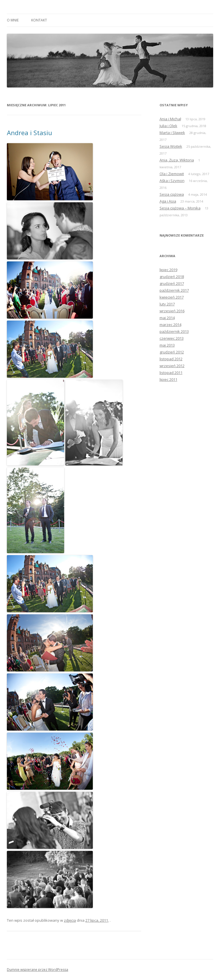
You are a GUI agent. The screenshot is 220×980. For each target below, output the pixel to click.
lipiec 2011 (168, 379)
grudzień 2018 (172, 277)
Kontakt (39, 20)
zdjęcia (70, 920)
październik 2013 (174, 331)
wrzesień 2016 (172, 311)
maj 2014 (167, 318)
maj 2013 (167, 345)
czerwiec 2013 (172, 338)
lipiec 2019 (168, 270)
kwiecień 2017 (172, 297)
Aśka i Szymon (172, 181)
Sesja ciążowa (172, 194)
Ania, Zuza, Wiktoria (177, 160)
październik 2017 (174, 290)
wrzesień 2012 (172, 366)
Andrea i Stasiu (30, 133)
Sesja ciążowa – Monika (180, 208)
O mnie (13, 20)
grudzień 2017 (172, 283)
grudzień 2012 (172, 352)
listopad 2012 (171, 359)
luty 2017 (167, 304)
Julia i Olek (168, 126)
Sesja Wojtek (171, 146)
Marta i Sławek (172, 133)
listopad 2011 (171, 373)
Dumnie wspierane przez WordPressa (38, 970)
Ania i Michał (170, 119)
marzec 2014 (170, 325)
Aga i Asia (168, 201)
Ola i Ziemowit (172, 174)
